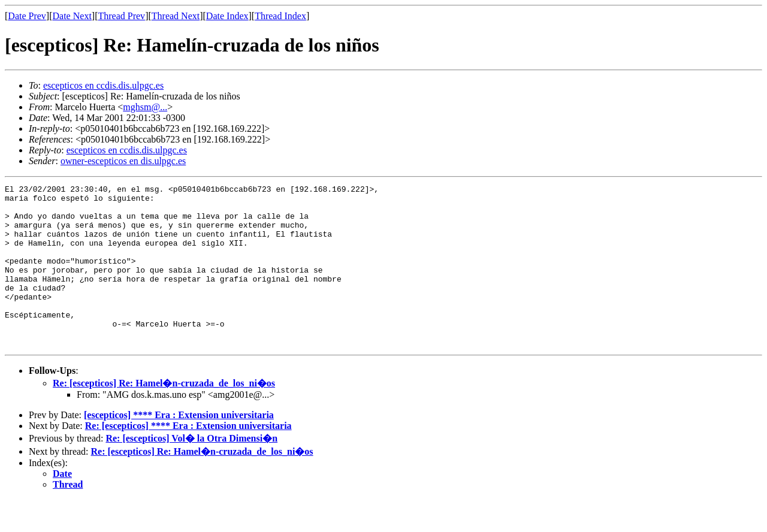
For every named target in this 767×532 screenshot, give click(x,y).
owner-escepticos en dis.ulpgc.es (123, 161)
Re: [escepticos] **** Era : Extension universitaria (188, 458)
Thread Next (176, 16)
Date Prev (27, 16)
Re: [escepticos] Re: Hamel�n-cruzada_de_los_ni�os (164, 415)
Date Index (227, 16)
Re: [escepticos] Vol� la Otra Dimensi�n (191, 471)
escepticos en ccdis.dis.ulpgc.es (103, 85)
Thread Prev (121, 16)
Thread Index (280, 16)
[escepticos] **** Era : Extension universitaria (179, 447)
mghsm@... (145, 107)
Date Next (72, 16)
